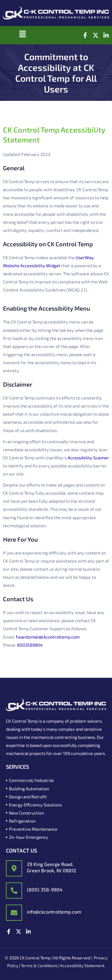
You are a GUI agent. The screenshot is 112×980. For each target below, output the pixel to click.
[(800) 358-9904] (14, 891)
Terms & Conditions (39, 965)
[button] (22, 35)
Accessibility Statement (82, 965)
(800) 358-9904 (45, 889)
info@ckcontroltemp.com (54, 912)
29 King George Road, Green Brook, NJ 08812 (52, 867)
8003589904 (30, 645)
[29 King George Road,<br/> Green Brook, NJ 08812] (14, 868)
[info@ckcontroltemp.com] (14, 913)
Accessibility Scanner (88, 458)
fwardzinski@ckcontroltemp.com (48, 637)
